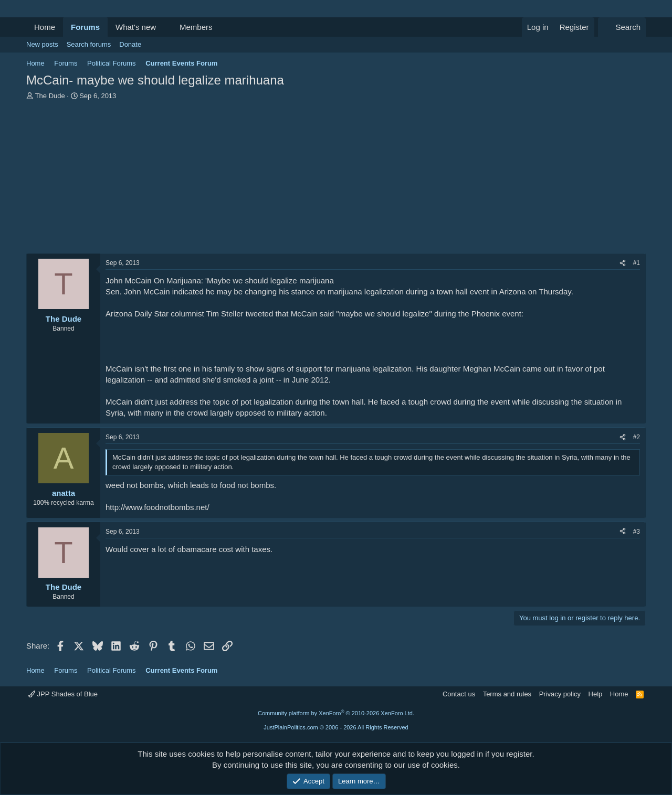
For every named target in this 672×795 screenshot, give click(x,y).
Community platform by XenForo (336, 713)
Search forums (89, 44)
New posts (42, 44)
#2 (637, 437)
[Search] (622, 27)
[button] (164, 27)
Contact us (459, 694)
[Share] (623, 263)
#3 (637, 532)
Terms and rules (507, 694)
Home (45, 27)
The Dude (50, 96)
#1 (637, 263)
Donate (130, 44)
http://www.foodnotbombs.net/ (157, 507)
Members (196, 27)
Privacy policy (560, 694)
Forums (85, 27)
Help (596, 694)
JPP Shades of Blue (63, 694)
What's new (136, 27)
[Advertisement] (336, 179)
